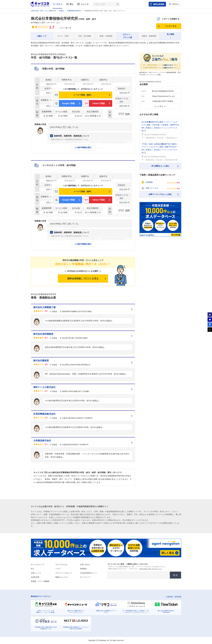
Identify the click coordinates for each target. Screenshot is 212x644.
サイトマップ (85, 577)
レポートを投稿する (171, 19)
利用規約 (83, 569)
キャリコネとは (61, 565)
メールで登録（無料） (83, 95)
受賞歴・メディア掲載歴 (40, 581)
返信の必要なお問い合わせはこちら (151, 569)
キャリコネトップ (38, 565)
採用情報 (178, 597)
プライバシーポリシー (64, 573)
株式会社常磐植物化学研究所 (54, 18)
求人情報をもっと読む (160, 166)
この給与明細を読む (83, 147)
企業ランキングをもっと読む (160, 194)
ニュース (85, 4)
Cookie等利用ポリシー (88, 573)
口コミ (59, 4)
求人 (72, 4)
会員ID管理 (35, 577)
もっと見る (159, 106)
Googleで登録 (68, 103)
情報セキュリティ (62, 577)
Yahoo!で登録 (98, 103)
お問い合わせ (85, 565)
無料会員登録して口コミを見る (83, 279)
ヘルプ (58, 569)
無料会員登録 (159, 4)
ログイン (176, 4)
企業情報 (169, 597)
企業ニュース (36, 573)
